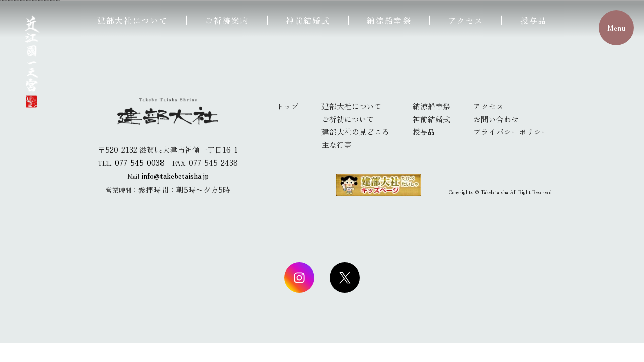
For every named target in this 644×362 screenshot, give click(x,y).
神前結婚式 (308, 20)
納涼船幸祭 (389, 20)
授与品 (534, 20)
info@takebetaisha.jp (175, 176)
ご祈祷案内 (227, 20)
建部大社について (133, 20)
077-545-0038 (140, 163)
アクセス (466, 20)
